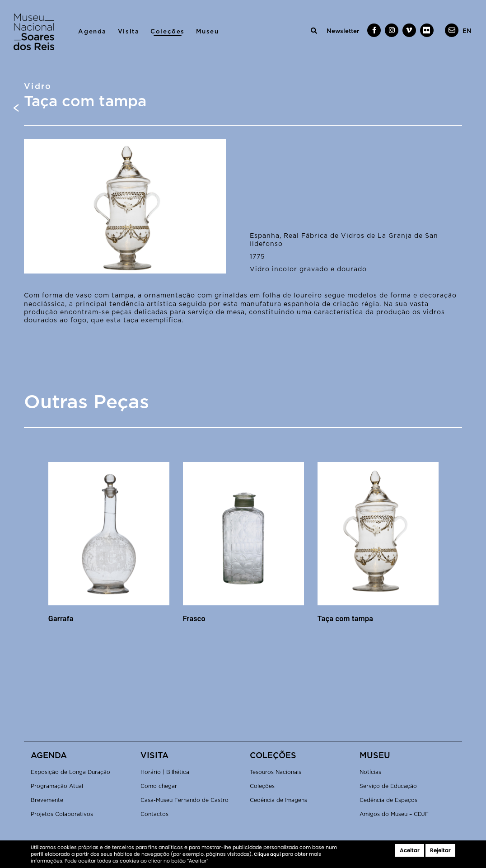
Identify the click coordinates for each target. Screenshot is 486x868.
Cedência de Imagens (278, 800)
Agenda (92, 32)
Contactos (154, 814)
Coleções (168, 32)
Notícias (370, 772)
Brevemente (47, 800)
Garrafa (61, 619)
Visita (129, 32)
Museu (208, 32)
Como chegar (159, 786)
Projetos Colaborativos (62, 814)
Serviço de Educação (388, 786)
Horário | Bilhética (165, 772)
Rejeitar (440, 850)
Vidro (38, 87)
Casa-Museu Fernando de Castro (185, 800)
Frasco (194, 619)
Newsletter (343, 31)
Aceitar (410, 850)
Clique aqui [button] (268, 854)
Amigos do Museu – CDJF (394, 814)
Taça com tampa (345, 619)
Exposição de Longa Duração (70, 772)
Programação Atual (57, 786)
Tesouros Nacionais (276, 772)
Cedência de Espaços (388, 800)
